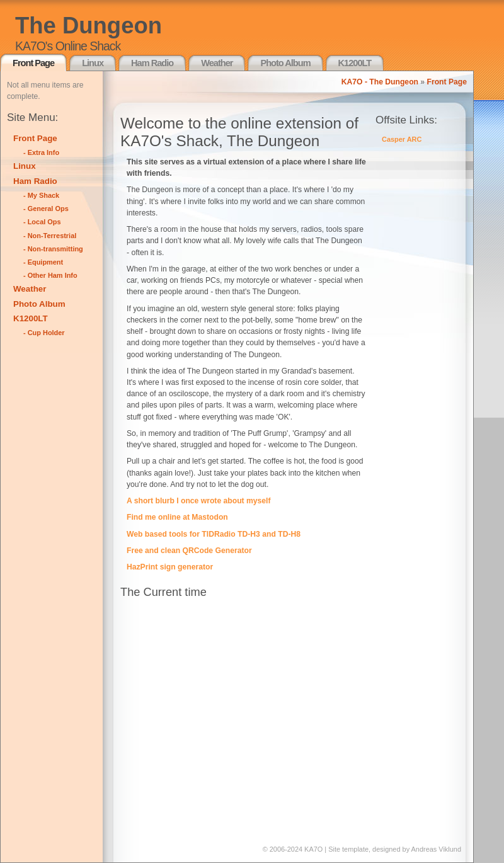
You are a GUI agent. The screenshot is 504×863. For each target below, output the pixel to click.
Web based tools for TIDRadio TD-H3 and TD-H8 (214, 534)
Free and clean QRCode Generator (189, 551)
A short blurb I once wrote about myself (199, 501)
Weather (217, 63)
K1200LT (355, 63)
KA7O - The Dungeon (380, 82)
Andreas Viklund (436, 849)
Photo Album (285, 63)
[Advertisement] (57, 534)
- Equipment (43, 262)
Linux (93, 63)
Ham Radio (152, 63)
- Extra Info (41, 152)
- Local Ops (42, 222)
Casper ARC (402, 139)
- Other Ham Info (50, 275)
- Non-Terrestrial (50, 236)
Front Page (33, 63)
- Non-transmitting (53, 249)
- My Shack (41, 195)
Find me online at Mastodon (177, 517)
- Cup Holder (44, 333)
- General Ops (46, 209)
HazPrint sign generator (170, 567)
